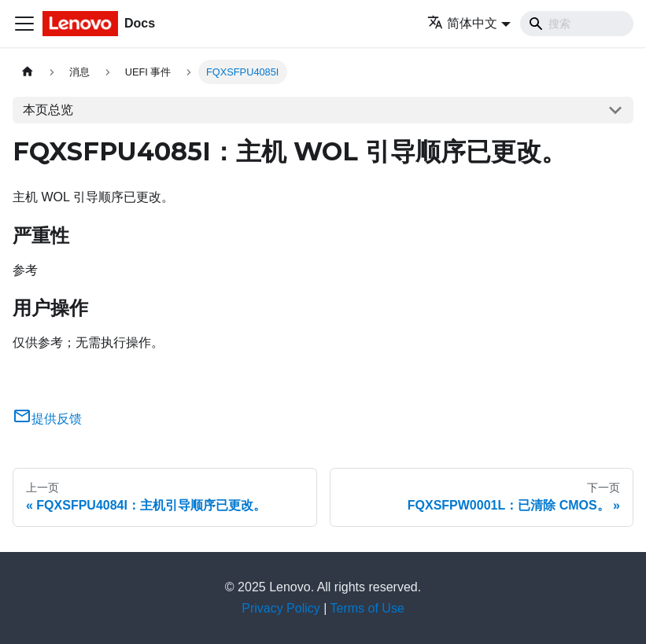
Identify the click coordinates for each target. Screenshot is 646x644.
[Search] (577, 24)
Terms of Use (367, 608)
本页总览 (48, 110)
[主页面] (28, 72)
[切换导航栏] (24, 24)
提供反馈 (47, 419)
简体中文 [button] (462, 23)
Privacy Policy (281, 608)
